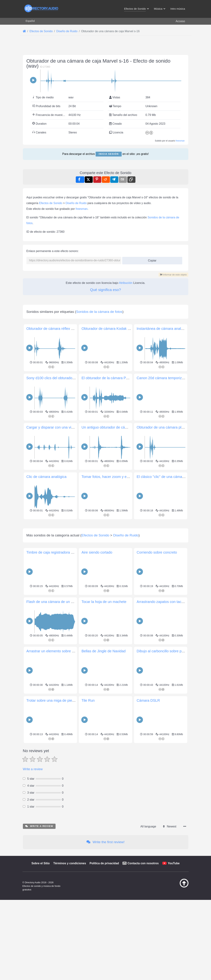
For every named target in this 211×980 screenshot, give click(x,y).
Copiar (151, 310)
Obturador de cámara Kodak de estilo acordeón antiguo (126, 429)
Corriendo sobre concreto (157, 703)
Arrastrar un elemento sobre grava (54, 801)
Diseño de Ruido (76, 253)
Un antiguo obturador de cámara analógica (115, 527)
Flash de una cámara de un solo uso (55, 752)
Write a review (33, 919)
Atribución (126, 333)
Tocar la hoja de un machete (104, 752)
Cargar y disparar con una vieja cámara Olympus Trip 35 (71, 527)
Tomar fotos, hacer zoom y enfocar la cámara (117, 577)
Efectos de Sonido (51, 253)
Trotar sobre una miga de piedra (52, 851)
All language (148, 977)
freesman (180, 141)
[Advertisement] (106, 189)
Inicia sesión (109, 154)
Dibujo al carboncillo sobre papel (162, 801)
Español (30, 21)
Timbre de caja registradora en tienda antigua (62, 703)
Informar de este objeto (173, 325)
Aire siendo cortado (97, 703)
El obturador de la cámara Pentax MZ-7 (113, 478)
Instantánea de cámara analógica (163, 429)
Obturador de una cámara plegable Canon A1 (173, 527)
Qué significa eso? (105, 340)
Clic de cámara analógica (47, 577)
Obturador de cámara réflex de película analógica (66, 429)
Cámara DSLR (148, 851)
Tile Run (88, 851)
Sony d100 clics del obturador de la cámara (61, 478)
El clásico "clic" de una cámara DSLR (166, 577)
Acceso (180, 21)
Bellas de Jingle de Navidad (104, 801)
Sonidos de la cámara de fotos (99, 412)
